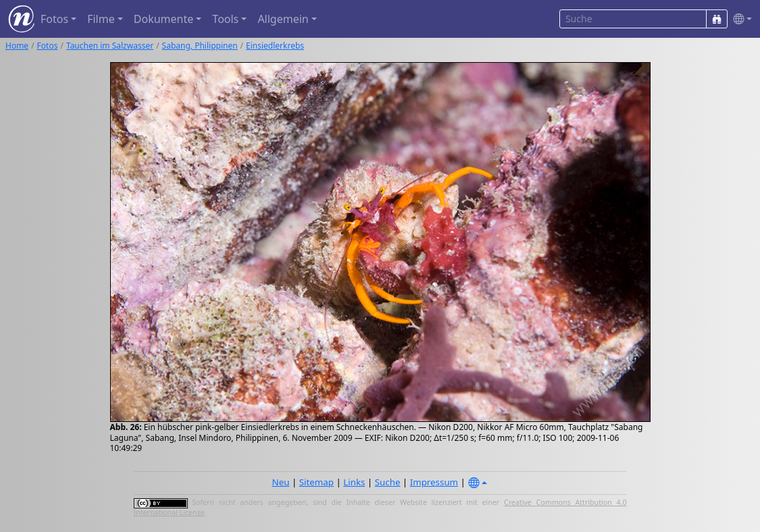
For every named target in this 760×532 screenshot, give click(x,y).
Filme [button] (101, 19)
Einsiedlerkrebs (275, 46)
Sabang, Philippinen (200, 46)
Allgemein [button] (283, 19)
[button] (740, 19)
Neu (281, 482)
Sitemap (316, 482)
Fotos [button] (54, 19)
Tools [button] (225, 19)
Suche (388, 482)
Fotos (48, 46)
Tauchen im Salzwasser (110, 46)
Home (17, 46)
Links (354, 482)
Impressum (434, 482)
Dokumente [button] (163, 19)
